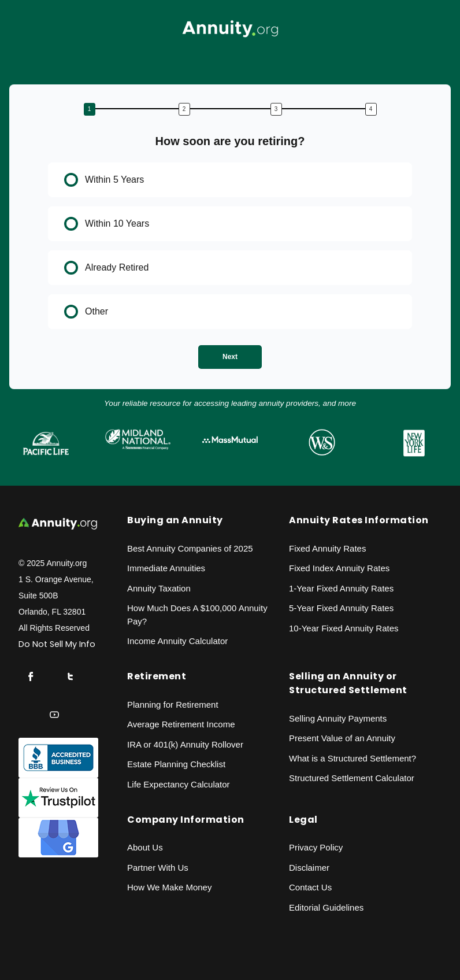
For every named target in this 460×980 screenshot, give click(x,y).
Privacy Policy (316, 847)
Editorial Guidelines (326, 907)
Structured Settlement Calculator (352, 778)
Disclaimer (309, 868)
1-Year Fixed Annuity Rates (341, 588)
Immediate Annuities (166, 568)
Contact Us (310, 887)
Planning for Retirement (173, 705)
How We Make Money (169, 887)
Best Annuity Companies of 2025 (190, 548)
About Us (145, 847)
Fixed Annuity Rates (327, 548)
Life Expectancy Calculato (177, 784)
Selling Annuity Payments (338, 718)
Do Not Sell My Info (57, 644)
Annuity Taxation (159, 588)
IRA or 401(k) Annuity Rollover (185, 744)
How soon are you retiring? (230, 141)
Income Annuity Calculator (177, 641)
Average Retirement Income (181, 724)
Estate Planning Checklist (176, 764)
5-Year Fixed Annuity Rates (341, 608)
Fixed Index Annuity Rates (339, 568)
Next (230, 357)
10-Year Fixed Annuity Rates (344, 628)
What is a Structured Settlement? (353, 758)
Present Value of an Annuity (342, 738)
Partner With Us (158, 868)
